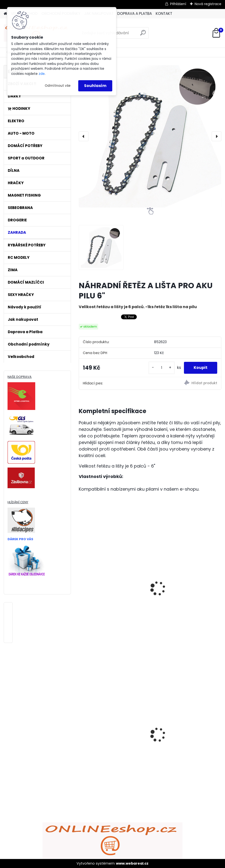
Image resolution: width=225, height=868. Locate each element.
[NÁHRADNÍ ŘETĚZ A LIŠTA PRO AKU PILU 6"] (150, 136)
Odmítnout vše (58, 86)
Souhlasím (95, 86)
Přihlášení (178, 4)
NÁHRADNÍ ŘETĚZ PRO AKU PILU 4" (113, 596)
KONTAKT (164, 13)
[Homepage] (5, 14)
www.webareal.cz (132, 863)
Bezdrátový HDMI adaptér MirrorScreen (107, 731)
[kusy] (162, 368)
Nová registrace (208, 4)
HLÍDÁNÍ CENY (18, 502)
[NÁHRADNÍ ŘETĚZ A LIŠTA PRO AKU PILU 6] (101, 247)
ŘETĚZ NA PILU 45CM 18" (177, 596)
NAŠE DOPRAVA (20, 377)
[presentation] (84, 136)
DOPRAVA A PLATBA (135, 13)
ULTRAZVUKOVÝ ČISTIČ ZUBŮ (182, 726)
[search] (143, 35)
